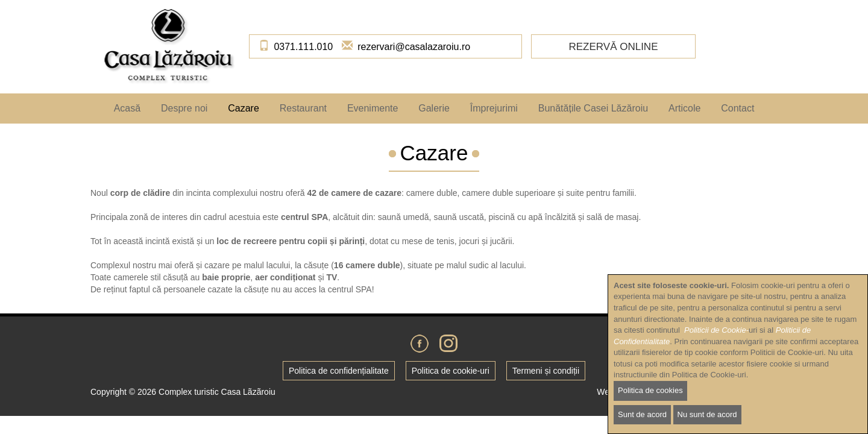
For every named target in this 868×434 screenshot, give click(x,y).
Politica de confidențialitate (339, 371)
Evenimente (373, 108)
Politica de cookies (650, 407)
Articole (684, 108)
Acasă (127, 108)
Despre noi (184, 108)
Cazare (244, 108)
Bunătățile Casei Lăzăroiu (593, 108)
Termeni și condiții (546, 371)
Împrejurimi (494, 108)
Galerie (434, 108)
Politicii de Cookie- (716, 346)
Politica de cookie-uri (451, 371)
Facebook (420, 344)
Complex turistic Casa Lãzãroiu (217, 392)
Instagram (448, 344)
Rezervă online (613, 47)
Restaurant (303, 108)
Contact (737, 108)
